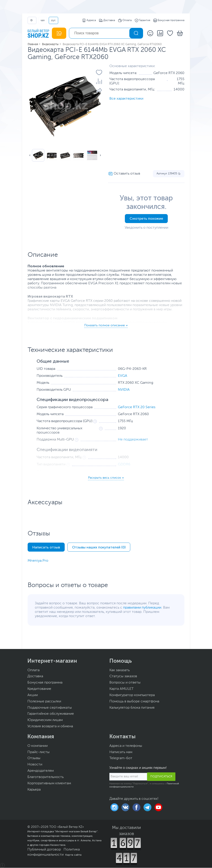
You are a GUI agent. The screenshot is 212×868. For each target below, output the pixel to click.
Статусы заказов (123, 676)
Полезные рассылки (44, 701)
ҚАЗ (43, 20)
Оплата (125, 20)
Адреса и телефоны (126, 746)
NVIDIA (124, 390)
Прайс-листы (39, 752)
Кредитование (39, 689)
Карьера (34, 790)
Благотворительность (45, 777)
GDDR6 (124, 465)
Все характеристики (126, 99)
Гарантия (142, 20)
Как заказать (119, 670)
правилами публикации (142, 608)
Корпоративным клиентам (49, 783)
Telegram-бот (121, 758)
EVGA (123, 376)
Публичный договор (44, 850)
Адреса (89, 20)
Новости (35, 765)
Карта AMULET (121, 689)
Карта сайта (73, 855)
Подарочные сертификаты (50, 708)
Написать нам (121, 752)
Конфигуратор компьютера (132, 695)
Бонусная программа (169, 20)
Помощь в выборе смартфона (134, 701)
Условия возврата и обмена (50, 726)
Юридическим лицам (45, 720)
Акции (33, 695)
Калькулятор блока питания (132, 708)
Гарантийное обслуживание (51, 714)
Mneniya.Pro (38, 561)
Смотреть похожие (146, 218)
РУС (53, 20)
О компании (38, 746)
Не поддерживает (133, 440)
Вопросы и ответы (125, 683)
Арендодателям (41, 771)
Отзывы (34, 758)
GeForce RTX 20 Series (137, 407)
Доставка (107, 20)
